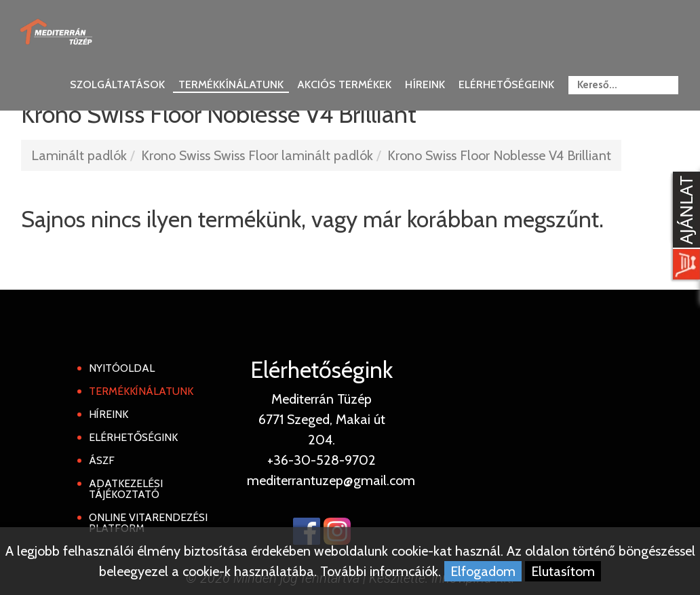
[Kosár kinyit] (684, 227)
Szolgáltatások (117, 84)
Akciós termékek (344, 84)
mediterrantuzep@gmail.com (331, 480)
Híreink (425, 84)
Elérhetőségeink (506, 84)
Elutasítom (563, 571)
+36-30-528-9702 (322, 460)
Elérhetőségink (133, 437)
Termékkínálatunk (231, 84)
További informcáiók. (381, 571)
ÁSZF (102, 460)
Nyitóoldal (122, 368)
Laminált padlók (79, 155)
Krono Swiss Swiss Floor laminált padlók (257, 155)
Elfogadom (483, 571)
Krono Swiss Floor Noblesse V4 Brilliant (499, 155)
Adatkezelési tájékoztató (126, 489)
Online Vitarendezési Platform (148, 523)
